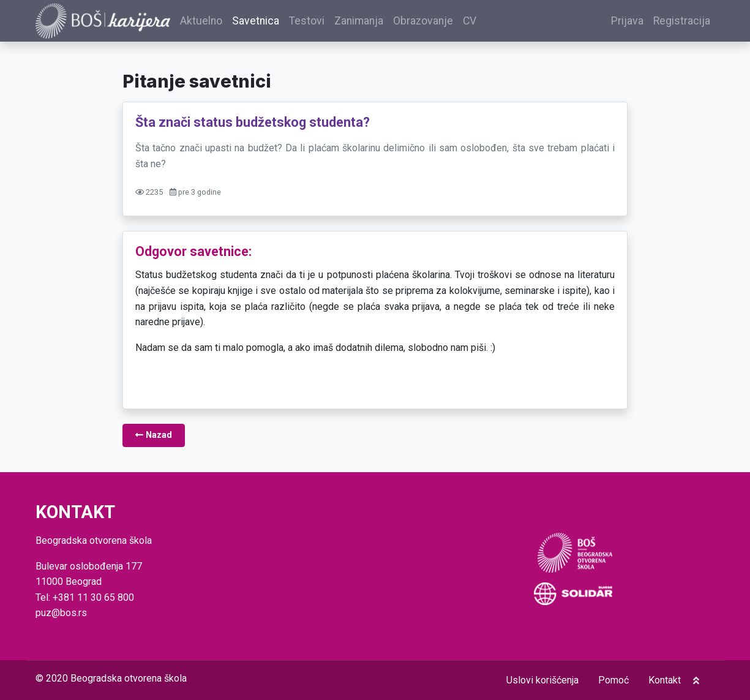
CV (470, 21)
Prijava (627, 21)
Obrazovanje (423, 21)
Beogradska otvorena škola (129, 678)
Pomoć (613, 680)
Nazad (154, 435)
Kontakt (665, 680)
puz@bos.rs (61, 613)
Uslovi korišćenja (542, 680)
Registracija (682, 21)
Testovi (307, 21)
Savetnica (256, 21)
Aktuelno (201, 21)
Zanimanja (359, 21)
